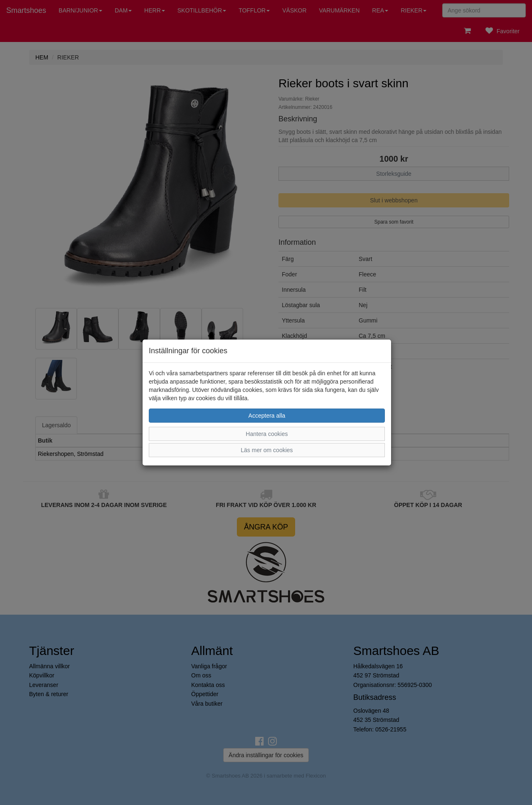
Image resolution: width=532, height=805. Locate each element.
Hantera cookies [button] (267, 434)
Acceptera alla (267, 416)
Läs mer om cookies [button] (267, 450)
